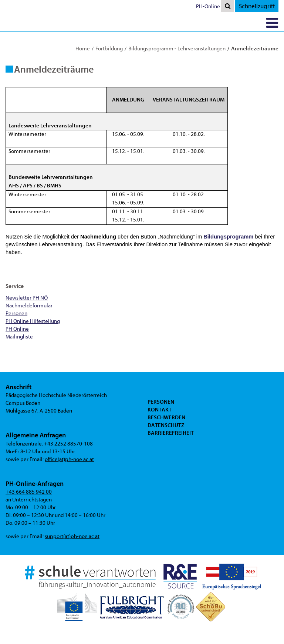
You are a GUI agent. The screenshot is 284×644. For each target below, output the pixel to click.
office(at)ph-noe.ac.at (69, 459)
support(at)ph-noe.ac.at (72, 536)
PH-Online (208, 6)
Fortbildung (109, 49)
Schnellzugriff (257, 6)
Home (83, 49)
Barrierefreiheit (171, 433)
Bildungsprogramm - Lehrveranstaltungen (177, 49)
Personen (161, 402)
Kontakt (160, 410)
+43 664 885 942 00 (29, 492)
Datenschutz (166, 425)
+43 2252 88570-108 (68, 444)
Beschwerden (166, 417)
